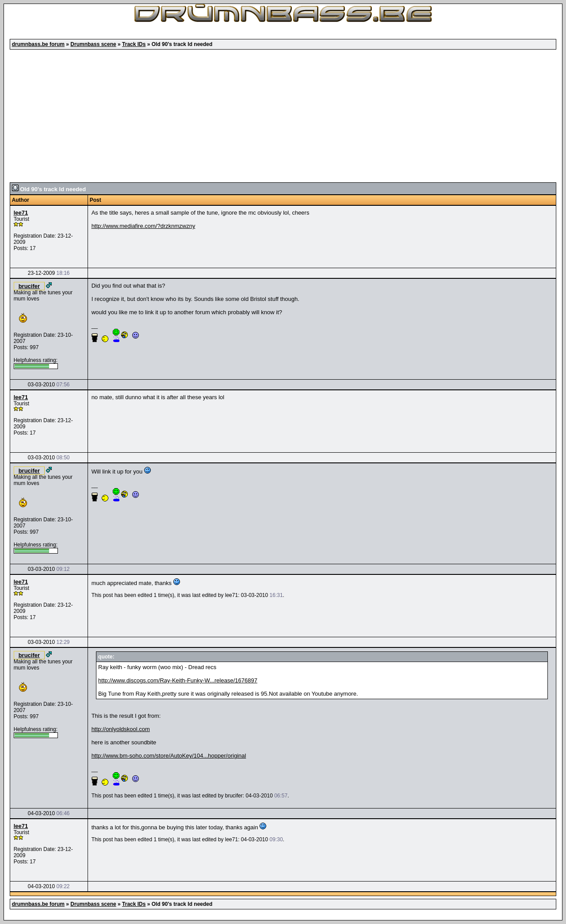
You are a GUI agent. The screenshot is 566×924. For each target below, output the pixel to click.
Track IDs (134, 44)
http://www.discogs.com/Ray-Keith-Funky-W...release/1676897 (178, 680)
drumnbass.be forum (38, 44)
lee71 (21, 213)
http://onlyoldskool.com (121, 729)
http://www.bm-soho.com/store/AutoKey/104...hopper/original (169, 756)
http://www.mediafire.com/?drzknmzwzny (143, 226)
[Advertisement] (283, 116)
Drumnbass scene (93, 44)
